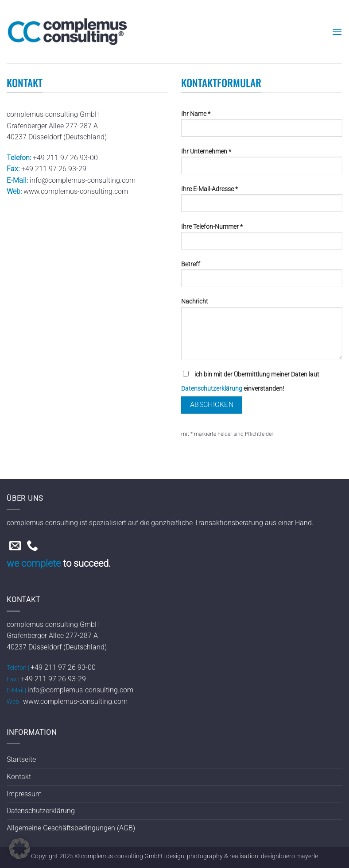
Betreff (262, 277)
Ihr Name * (262, 127)
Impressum (24, 794)
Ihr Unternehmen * (262, 165)
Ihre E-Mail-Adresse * (262, 202)
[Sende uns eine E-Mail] (15, 546)
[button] (337, 32)
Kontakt (19, 777)
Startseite (21, 759)
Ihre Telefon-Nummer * (262, 240)
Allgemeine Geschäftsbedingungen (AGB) (71, 828)
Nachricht (262, 332)
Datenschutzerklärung (212, 389)
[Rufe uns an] (32, 546)
